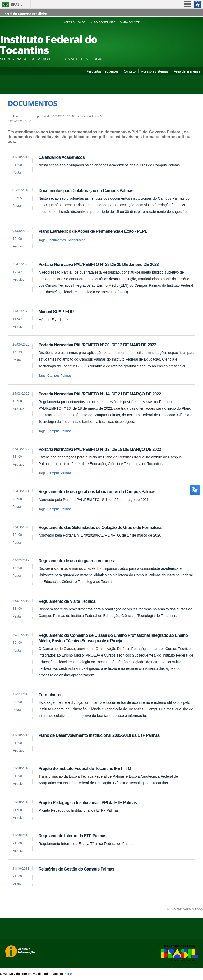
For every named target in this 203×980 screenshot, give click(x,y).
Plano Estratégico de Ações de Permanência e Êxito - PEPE (93, 231)
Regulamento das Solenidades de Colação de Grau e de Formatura (100, 527)
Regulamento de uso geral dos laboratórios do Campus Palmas (97, 491)
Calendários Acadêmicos (62, 157)
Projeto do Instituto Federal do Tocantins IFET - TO (85, 768)
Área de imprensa (187, 71)
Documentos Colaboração (66, 240)
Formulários (50, 695)
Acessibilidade (74, 22)
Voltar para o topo (187, 909)
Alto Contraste (103, 22)
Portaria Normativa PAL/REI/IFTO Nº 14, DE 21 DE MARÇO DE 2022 (100, 394)
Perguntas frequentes (102, 71)
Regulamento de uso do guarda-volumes (76, 561)
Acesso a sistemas (155, 71)
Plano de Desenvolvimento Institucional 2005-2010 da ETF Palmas (99, 735)
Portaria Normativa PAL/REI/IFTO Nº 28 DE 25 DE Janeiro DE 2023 (99, 264)
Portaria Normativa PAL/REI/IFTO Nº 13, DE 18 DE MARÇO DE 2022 (100, 449)
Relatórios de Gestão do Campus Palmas (76, 869)
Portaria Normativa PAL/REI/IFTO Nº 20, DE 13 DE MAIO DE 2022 (97, 345)
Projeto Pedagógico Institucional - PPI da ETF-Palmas (88, 802)
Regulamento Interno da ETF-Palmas (72, 836)
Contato (130, 71)
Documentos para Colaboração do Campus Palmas (86, 190)
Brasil (17, 4)
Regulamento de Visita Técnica (67, 601)
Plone (68, 974)
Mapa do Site (130, 22)
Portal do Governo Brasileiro (25, 14)
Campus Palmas (59, 376)
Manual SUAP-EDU (56, 312)
